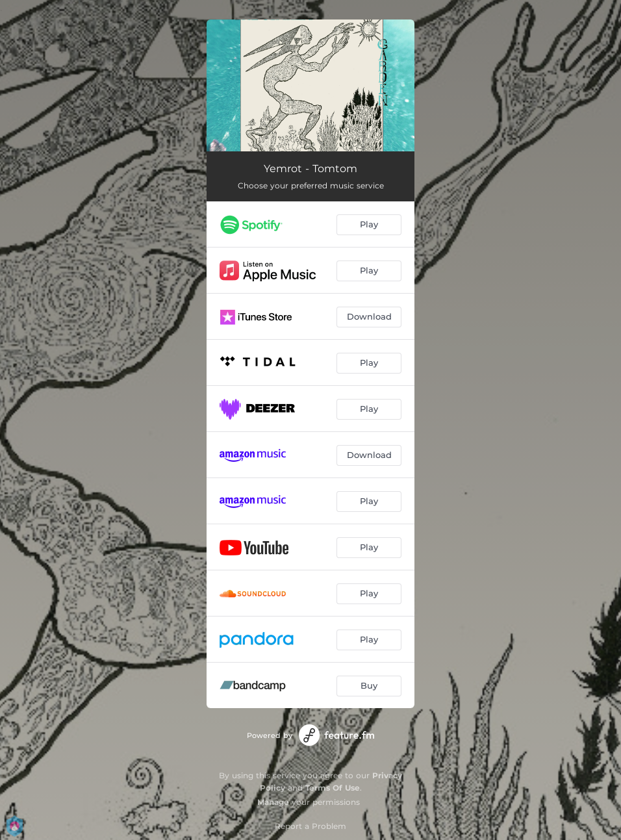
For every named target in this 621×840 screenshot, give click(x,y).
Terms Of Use (333, 788)
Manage (273, 802)
